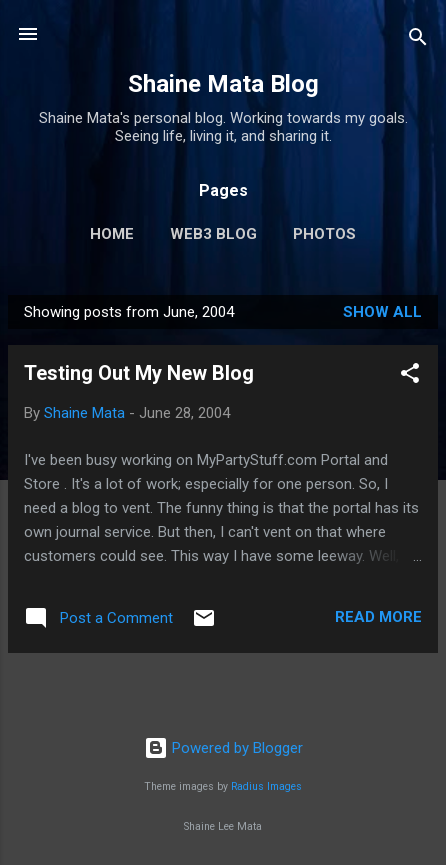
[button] (410, 376)
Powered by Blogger (223, 748)
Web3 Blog (213, 234)
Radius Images (266, 786)
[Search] (418, 40)
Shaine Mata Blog (223, 84)
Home (112, 234)
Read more (378, 617)
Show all (382, 312)
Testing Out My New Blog (139, 373)
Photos (324, 234)
